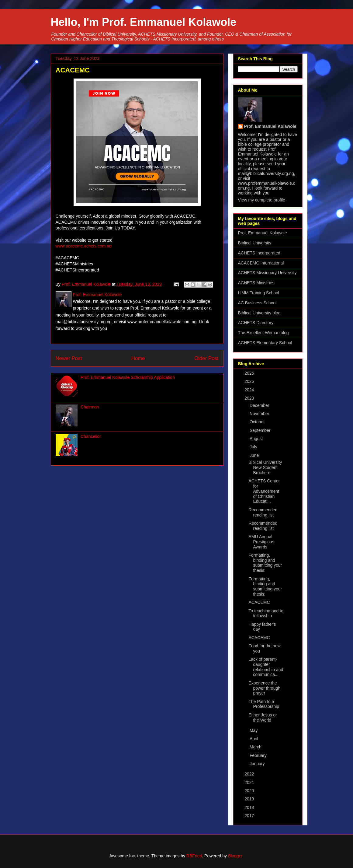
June (255, 455)
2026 (250, 373)
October (258, 422)
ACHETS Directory (256, 323)
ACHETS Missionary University (267, 273)
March (256, 747)
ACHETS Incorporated (259, 253)
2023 (250, 398)
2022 (250, 774)
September (261, 430)
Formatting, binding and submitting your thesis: (265, 563)
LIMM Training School (259, 293)
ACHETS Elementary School (265, 343)
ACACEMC (259, 602)
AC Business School (257, 303)
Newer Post (69, 358)
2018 (250, 807)
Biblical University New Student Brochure (265, 467)
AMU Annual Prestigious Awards (261, 542)
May (254, 730)
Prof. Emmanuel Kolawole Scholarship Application (128, 377)
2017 (250, 816)
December (260, 405)
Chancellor (91, 436)
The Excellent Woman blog (263, 333)
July (254, 447)
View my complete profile (262, 200)
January (258, 764)
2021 (250, 782)
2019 (250, 799)
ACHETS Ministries (256, 283)
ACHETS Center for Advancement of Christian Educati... (264, 491)
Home (138, 358)
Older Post (206, 358)
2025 (250, 381)
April (254, 739)
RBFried (194, 856)
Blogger (235, 856)
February (259, 755)
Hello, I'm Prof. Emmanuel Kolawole (144, 22)
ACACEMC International (261, 263)
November (260, 414)
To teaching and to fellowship (266, 613)
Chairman (90, 407)
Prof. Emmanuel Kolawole (270, 126)
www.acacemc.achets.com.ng (84, 246)
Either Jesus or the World (263, 717)
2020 (250, 791)
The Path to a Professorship (264, 704)
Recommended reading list (263, 512)
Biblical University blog (259, 313)
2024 (250, 390)
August (257, 439)
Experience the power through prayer (264, 688)
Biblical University (255, 243)
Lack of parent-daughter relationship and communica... (266, 667)
